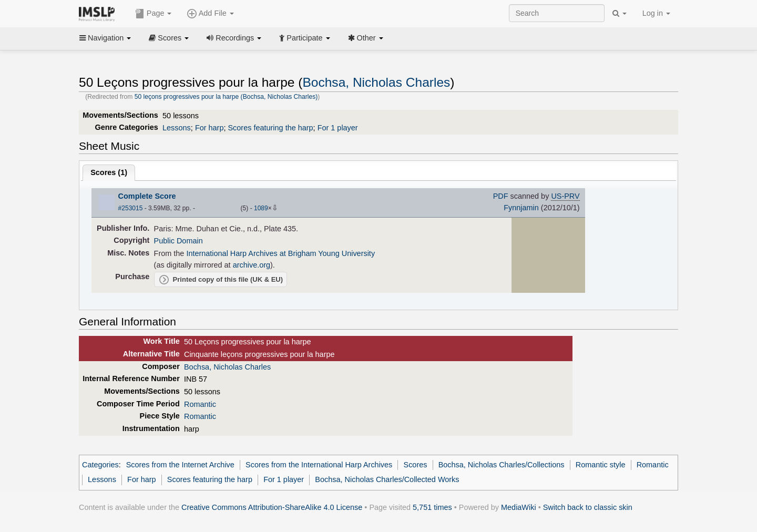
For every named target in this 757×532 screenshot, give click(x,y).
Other (366, 38)
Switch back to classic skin (588, 507)
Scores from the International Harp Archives (319, 465)
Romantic (200, 404)
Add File (210, 14)
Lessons (177, 128)
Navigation (105, 38)
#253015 (131, 208)
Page (154, 14)
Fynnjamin (521, 208)
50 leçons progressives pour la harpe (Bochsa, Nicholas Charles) (226, 97)
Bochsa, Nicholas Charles (376, 82)
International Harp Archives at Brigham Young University (280, 253)
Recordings (234, 38)
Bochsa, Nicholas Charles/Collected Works (387, 479)
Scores (169, 38)
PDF (501, 196)
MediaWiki (519, 507)
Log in (656, 13)
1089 (261, 208)
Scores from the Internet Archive (180, 465)
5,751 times (432, 507)
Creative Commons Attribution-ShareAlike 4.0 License (272, 507)
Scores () (109, 172)
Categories (100, 465)
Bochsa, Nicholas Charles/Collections (502, 465)
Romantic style (601, 465)
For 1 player (338, 128)
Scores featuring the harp (270, 128)
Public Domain (178, 241)
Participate (304, 38)
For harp (209, 128)
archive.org (252, 265)
